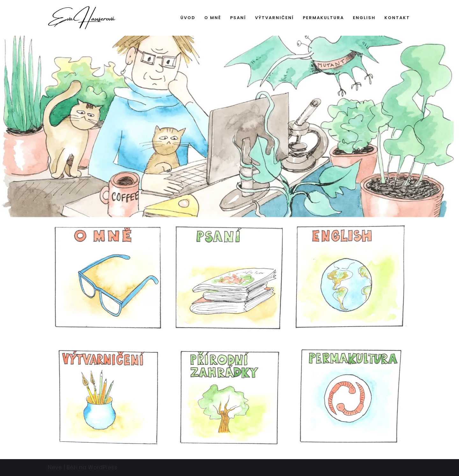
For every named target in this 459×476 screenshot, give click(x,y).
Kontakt (397, 18)
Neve (55, 467)
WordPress (102, 467)
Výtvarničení (274, 18)
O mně (213, 18)
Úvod (188, 18)
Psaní (238, 18)
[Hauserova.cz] (82, 18)
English (364, 18)
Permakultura (323, 18)
